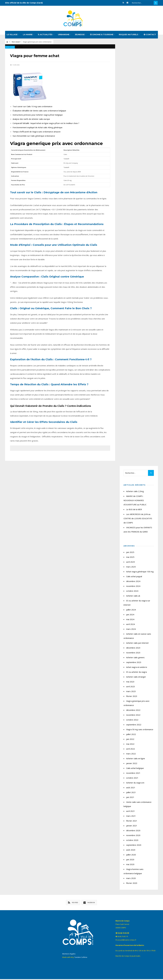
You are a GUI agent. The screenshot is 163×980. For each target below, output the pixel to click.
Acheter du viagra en (135, 784)
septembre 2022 (134, 725)
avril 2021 (131, 812)
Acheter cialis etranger (136, 678)
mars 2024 (131, 630)
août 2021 (131, 788)
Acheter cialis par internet (137, 644)
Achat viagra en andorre (137, 668)
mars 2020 (131, 879)
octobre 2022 (132, 721)
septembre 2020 (134, 846)
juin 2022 (130, 740)
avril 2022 (131, 750)
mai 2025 (130, 558)
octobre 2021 (132, 779)
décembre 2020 (133, 831)
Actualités (45, 35)
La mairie (28, 35)
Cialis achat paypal (134, 577)
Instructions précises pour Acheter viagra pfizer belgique (38, 116)
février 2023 (132, 697)
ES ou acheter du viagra (137, 673)
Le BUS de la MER (134, 510)
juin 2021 (130, 798)
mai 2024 (130, 620)
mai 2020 (130, 865)
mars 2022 (131, 754)
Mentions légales (69, 955)
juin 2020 (130, 860)
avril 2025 (131, 563)
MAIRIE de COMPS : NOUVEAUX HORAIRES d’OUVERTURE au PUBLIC (135, 501)
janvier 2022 (132, 764)
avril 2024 (131, 625)
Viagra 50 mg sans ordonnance (140, 730)
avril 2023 (131, 687)
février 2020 (132, 884)
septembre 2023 (134, 663)
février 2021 (132, 822)
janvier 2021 (132, 826)
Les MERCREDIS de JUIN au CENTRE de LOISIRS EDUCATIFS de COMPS (138, 519)
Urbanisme (64, 35)
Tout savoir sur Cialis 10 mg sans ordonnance (33, 107)
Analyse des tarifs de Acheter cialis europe (31, 120)
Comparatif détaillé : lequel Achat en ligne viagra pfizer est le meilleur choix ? (46, 124)
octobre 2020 (132, 841)
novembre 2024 (133, 587)
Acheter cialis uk (133, 597)
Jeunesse (80, 35)
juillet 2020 (131, 856)
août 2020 (131, 851)
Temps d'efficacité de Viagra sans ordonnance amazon (37, 132)
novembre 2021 (133, 774)
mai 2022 (130, 745)
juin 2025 (130, 553)
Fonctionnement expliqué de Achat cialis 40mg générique (38, 128)
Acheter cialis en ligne (136, 759)
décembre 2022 (133, 711)
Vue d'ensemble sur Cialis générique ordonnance (34, 137)
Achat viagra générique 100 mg (140, 572)
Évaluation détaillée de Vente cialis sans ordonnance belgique (39, 111)
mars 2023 (131, 692)
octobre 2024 (132, 592)
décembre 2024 (133, 582)
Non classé (16, 43)
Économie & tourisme (102, 35)
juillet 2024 (131, 611)
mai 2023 (130, 683)
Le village (12, 35)
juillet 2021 (131, 793)
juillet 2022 (131, 735)
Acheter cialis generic (135, 658)
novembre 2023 (133, 653)
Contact (150, 35)
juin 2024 (130, 615)
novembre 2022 (133, 716)
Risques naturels (129, 35)
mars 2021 (131, 817)
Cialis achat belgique (135, 769)
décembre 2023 (133, 649)
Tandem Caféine (81, 958)
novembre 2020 (133, 836)
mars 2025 (131, 568)
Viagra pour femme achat (36, 57)
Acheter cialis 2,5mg (135, 492)
